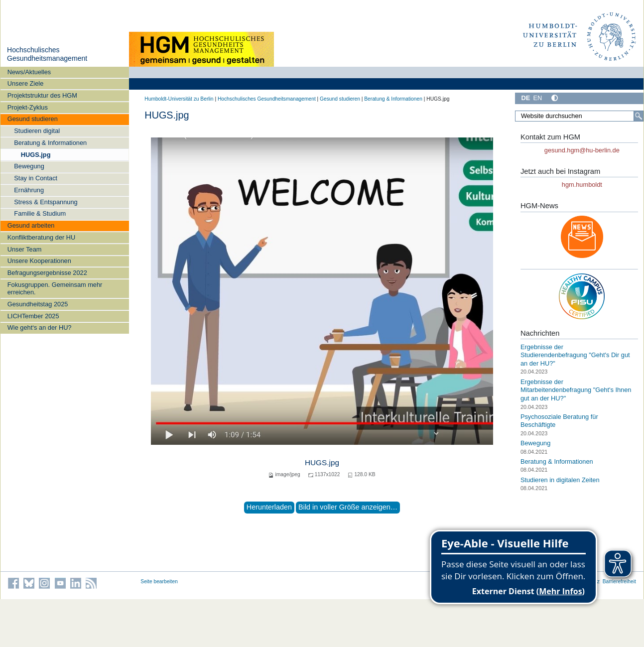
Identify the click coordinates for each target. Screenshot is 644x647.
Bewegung (29, 166)
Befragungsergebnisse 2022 (47, 273)
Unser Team (25, 249)
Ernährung (29, 190)
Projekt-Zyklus (28, 107)
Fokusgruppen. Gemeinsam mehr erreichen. (55, 288)
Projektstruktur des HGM (42, 95)
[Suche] (639, 116)
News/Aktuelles (29, 72)
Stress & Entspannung (46, 202)
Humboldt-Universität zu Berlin (179, 99)
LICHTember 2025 (33, 316)
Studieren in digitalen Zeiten (560, 480)
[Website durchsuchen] (579, 116)
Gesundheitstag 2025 (38, 304)
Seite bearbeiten (159, 582)
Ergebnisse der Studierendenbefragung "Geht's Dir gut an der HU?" (575, 355)
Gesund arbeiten (31, 225)
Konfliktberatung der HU (42, 237)
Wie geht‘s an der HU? (40, 327)
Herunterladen (269, 507)
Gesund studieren (33, 119)
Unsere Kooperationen (39, 261)
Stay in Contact (36, 178)
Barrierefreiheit (619, 582)
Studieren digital (37, 131)
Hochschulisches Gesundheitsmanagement (47, 54)
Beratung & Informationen (50, 143)
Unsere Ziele (26, 83)
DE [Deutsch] (525, 98)
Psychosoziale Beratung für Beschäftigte (559, 421)
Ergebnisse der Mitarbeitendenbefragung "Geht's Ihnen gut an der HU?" (576, 390)
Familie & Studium (40, 213)
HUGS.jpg (36, 155)
